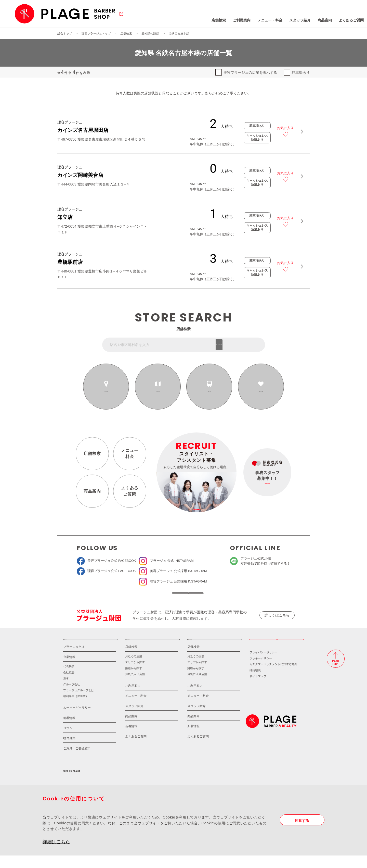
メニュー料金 (130, 453)
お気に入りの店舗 (261, 392)
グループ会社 (72, 697)
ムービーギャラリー (77, 720)
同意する (302, 833)
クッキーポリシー (261, 671)
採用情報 (277, 649)
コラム (68, 740)
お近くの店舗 (106, 392)
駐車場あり (301, 72)
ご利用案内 (209, 20)
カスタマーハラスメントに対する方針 (273, 676)
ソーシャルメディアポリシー (218, 596)
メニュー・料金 (238, 20)
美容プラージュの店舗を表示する (250, 72)
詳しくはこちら (277, 622)
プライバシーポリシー (264, 665)
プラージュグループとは (79, 702)
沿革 (66, 690)
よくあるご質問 (319, 20)
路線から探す (209, 392)
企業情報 (69, 669)
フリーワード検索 (243, 345)
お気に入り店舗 (135, 686)
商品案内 (293, 20)
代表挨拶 (69, 679)
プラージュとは (74, 659)
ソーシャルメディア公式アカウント (149, 596)
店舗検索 (187, 20)
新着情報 (69, 730)
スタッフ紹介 (268, 20)
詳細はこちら (56, 854)
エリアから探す (158, 392)
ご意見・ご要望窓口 (77, 760)
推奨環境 (255, 683)
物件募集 (69, 750)
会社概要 (69, 685)
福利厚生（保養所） (76, 709)
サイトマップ (258, 688)
